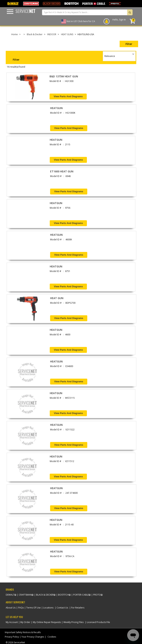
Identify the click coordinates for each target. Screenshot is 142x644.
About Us (11, 608)
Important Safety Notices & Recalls (23, 632)
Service (25, 11)
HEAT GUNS (67, 34)
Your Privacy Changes (33, 637)
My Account (12, 622)
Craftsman (25, 595)
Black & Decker (35, 34)
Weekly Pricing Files (73, 622)
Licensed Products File (98, 622)
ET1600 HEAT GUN (62, 171)
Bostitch (63, 595)
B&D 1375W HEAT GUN (64, 76)
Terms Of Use (33, 608)
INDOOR (52, 34)
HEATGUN (56, 108)
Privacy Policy (12, 637)
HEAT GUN (57, 298)
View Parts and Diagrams (68, 96)
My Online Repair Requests (47, 622)
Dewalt (10, 595)
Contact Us (62, 608)
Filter (129, 44)
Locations (48, 608)
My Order (25, 622)
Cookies (52, 637)
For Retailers (78, 608)
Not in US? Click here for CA (81, 21)
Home (15, 34)
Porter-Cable (81, 595)
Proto (97, 595)
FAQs (21, 608)
